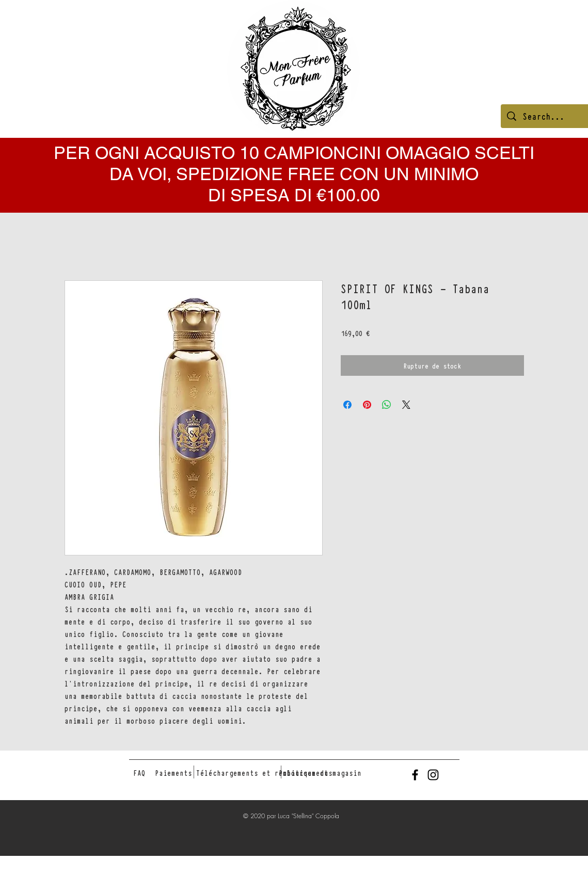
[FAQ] (139, 773)
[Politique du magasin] (320, 773)
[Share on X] (406, 405)
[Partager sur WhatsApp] (387, 405)
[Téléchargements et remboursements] (264, 773)
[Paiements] (173, 773)
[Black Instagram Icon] (433, 775)
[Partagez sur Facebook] (347, 405)
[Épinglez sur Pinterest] (367, 405)
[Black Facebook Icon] (415, 775)
